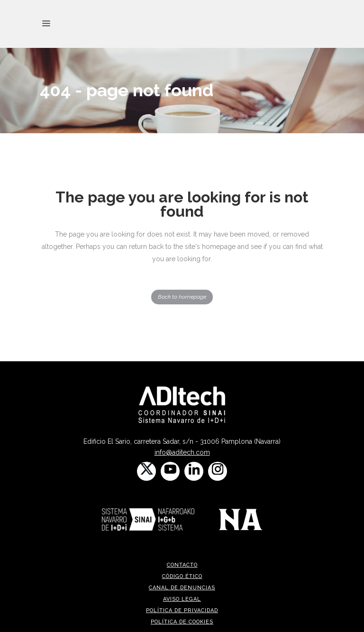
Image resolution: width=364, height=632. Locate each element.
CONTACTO (182, 565)
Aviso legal (182, 599)
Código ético (182, 576)
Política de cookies (182, 622)
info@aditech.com (182, 452)
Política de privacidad (182, 610)
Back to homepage (182, 297)
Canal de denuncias (182, 588)
